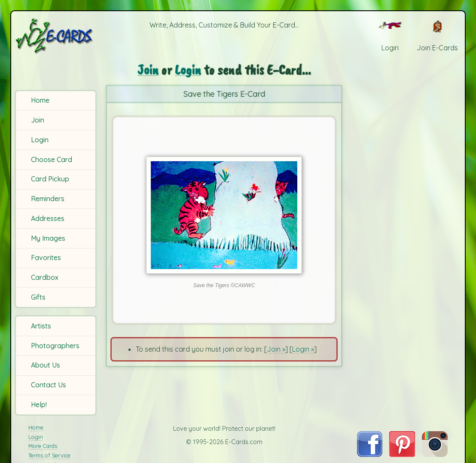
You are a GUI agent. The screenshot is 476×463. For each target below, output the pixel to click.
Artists (41, 326)
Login (40, 140)
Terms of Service (49, 455)
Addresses (48, 218)
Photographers (55, 346)
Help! (39, 405)
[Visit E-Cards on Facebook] (370, 454)
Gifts (38, 297)
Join (38, 120)
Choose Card (52, 159)
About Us (46, 365)
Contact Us (49, 385)
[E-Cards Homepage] (56, 36)
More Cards (43, 446)
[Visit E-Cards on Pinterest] (402, 454)
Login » (303, 349)
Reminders (48, 199)
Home (40, 100)
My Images (48, 238)
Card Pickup (50, 179)
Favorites (46, 258)
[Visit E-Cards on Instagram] (435, 454)
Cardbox (45, 277)
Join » (276, 349)
